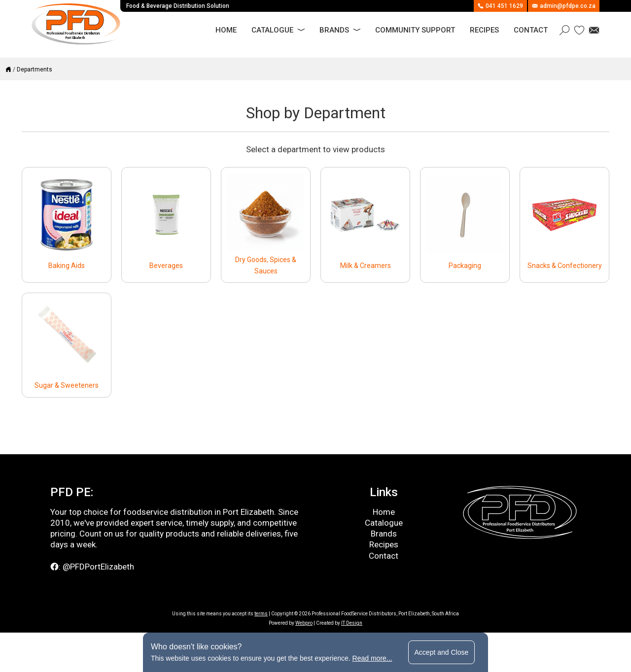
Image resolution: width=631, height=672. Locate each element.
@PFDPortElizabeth (98, 567)
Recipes (484, 30)
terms (261, 614)
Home (226, 30)
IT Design (352, 623)
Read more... (372, 658)
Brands (334, 30)
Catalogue (272, 30)
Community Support (415, 30)
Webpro (304, 623)
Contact (531, 30)
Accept (442, 652)
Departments (35, 69)
